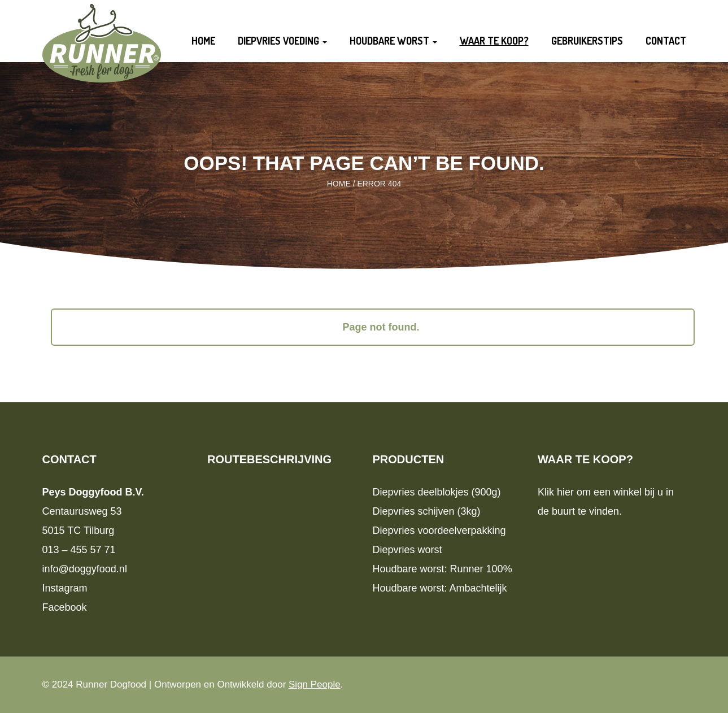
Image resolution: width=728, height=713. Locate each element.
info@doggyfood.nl (85, 569)
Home (203, 41)
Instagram (65, 588)
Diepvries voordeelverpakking (439, 531)
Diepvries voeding (282, 41)
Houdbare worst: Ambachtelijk (440, 588)
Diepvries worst (407, 550)
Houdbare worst (393, 41)
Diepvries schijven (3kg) (427, 511)
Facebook (65, 607)
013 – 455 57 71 (79, 550)
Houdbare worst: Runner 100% (443, 569)
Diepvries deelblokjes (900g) (437, 492)
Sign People (315, 684)
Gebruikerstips (587, 41)
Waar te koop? (494, 41)
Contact (666, 41)
